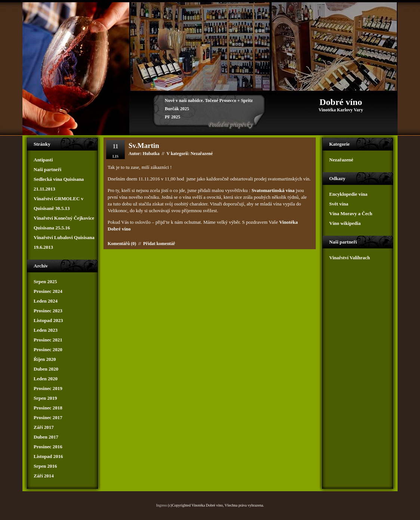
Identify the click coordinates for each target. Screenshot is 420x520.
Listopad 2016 (48, 456)
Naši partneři (47, 169)
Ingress (162, 505)
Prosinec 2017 (48, 417)
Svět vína (339, 204)
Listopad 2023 (48, 320)
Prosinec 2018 (48, 408)
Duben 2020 (46, 369)
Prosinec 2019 (48, 388)
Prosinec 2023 (48, 311)
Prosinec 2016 (48, 447)
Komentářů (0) (122, 244)
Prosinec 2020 (48, 349)
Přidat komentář (159, 244)
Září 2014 (44, 476)
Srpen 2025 (45, 281)
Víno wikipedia (345, 223)
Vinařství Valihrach (350, 258)
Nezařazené (341, 160)
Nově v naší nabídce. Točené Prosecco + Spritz (209, 100)
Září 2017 (44, 427)
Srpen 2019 (45, 398)
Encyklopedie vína (348, 194)
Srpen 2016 (45, 466)
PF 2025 (172, 117)
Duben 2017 (46, 437)
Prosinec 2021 (48, 340)
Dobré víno (341, 102)
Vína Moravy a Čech (351, 213)
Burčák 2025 (177, 109)
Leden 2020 (46, 379)
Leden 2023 (46, 330)
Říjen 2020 (45, 359)
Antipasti (43, 160)
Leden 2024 (46, 301)
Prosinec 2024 (48, 291)
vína (123, 197)
